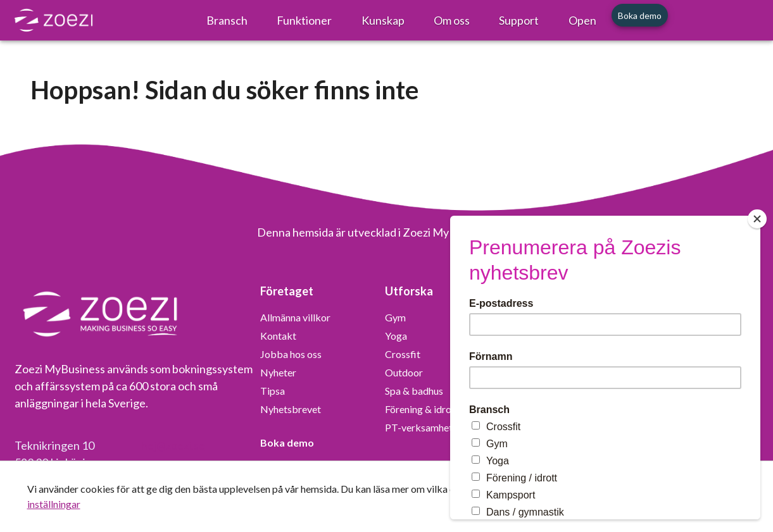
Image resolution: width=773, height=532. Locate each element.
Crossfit (403, 354)
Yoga (396, 336)
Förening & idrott (422, 409)
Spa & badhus (414, 391)
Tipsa (273, 391)
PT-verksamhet (419, 427)
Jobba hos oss (291, 354)
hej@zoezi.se (173, 445)
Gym (395, 317)
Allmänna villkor (295, 317)
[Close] (757, 219)
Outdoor (404, 372)
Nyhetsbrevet (291, 409)
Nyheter (278, 372)
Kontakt (278, 336)
